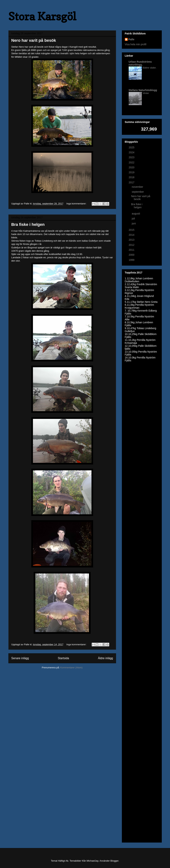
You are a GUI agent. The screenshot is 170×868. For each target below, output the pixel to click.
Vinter (146, 93)
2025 (132, 147)
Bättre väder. (150, 68)
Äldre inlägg (105, 658)
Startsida (63, 658)
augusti (136, 214)
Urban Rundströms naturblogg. (140, 63)
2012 (132, 245)
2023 (132, 157)
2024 (132, 152)
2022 (132, 162)
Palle (131, 39)
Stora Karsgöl (42, 16)
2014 (132, 235)
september (138, 192)
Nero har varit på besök (34, 40)
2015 (132, 230)
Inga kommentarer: (77, 204)
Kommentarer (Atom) (71, 668)
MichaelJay (93, 861)
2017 (132, 182)
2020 (132, 167)
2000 (132, 255)
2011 (132, 250)
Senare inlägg (20, 658)
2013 (132, 240)
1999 (132, 260)
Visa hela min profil (136, 44)
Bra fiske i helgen (28, 224)
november (138, 187)
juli (134, 219)
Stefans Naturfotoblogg (143, 90)
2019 (132, 172)
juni (134, 223)
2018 (132, 177)
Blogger (114, 861)
